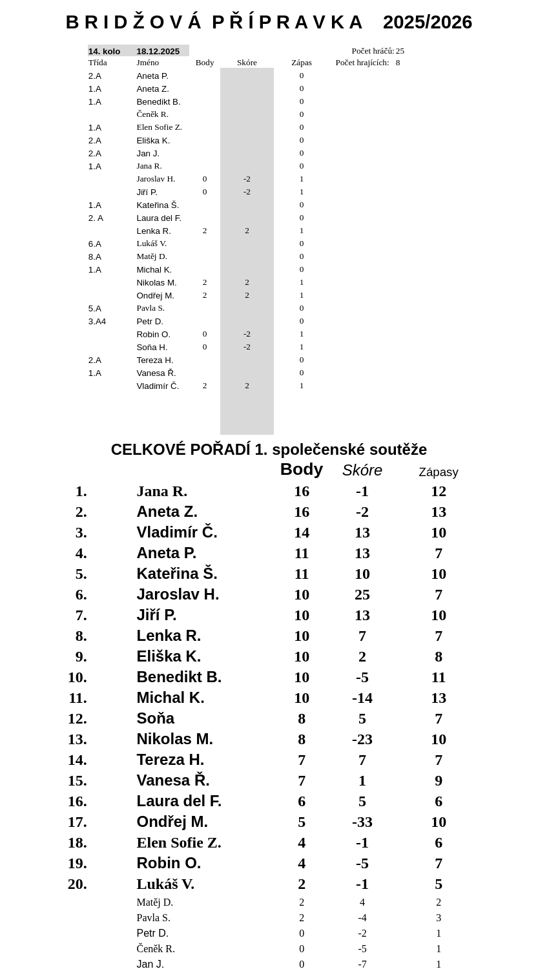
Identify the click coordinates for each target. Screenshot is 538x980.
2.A (95, 76)
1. (81, 491)
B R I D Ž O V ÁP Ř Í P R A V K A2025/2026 (269, 22)
